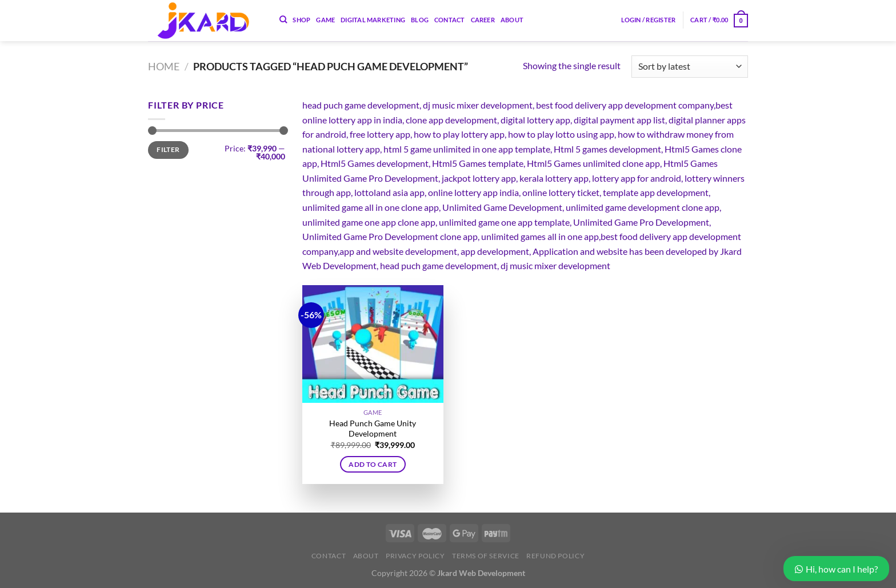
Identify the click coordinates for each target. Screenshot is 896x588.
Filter (168, 149)
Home (164, 66)
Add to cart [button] (373, 464)
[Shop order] (690, 67)
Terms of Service (486, 556)
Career (483, 20)
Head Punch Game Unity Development (373, 429)
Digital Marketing (373, 20)
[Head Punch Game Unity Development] (373, 344)
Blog (420, 20)
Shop (301, 20)
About (512, 20)
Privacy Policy (415, 556)
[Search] (283, 19)
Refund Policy (555, 556)
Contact (450, 20)
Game (325, 20)
